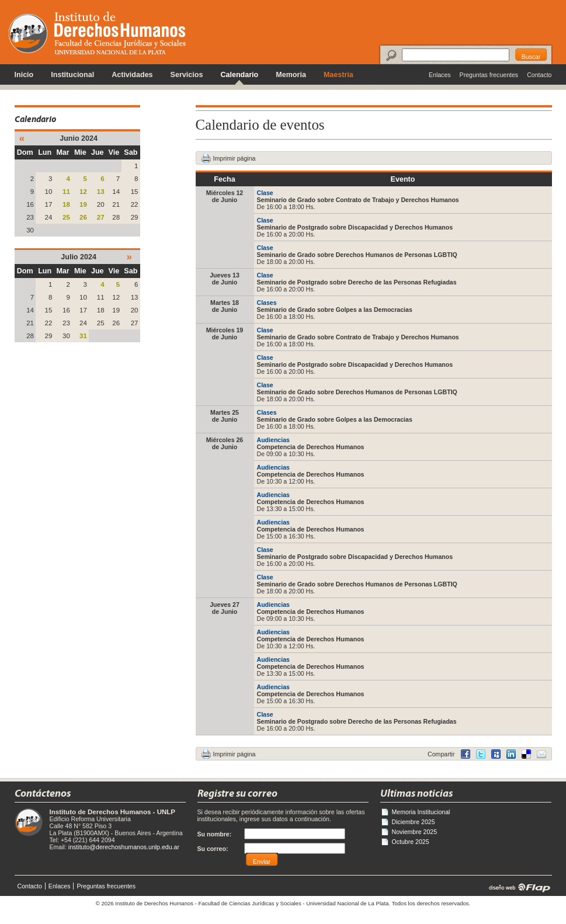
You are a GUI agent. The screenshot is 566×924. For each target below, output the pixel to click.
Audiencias (273, 440)
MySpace (496, 754)
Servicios (187, 75)
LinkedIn (526, 754)
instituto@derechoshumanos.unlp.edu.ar (124, 847)
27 (101, 217)
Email (541, 754)
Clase (265, 193)
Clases (267, 303)
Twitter (481, 754)
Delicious (511, 754)
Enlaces (440, 75)
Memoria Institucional (421, 812)
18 (66, 204)
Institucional (72, 75)
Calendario (239, 75)
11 (66, 192)
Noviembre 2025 (415, 832)
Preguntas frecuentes (489, 75)
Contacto (539, 75)
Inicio (24, 75)
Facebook (466, 754)
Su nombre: (215, 834)
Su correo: (213, 849)
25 (66, 217)
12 (83, 192)
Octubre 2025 (411, 842)
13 (101, 192)
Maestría (338, 75)
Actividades (132, 75)
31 (83, 336)
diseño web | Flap (516, 887)
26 (83, 217)
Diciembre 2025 (414, 822)
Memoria (291, 75)
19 (83, 204)
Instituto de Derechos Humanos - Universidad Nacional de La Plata (97, 33)
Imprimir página (235, 158)
